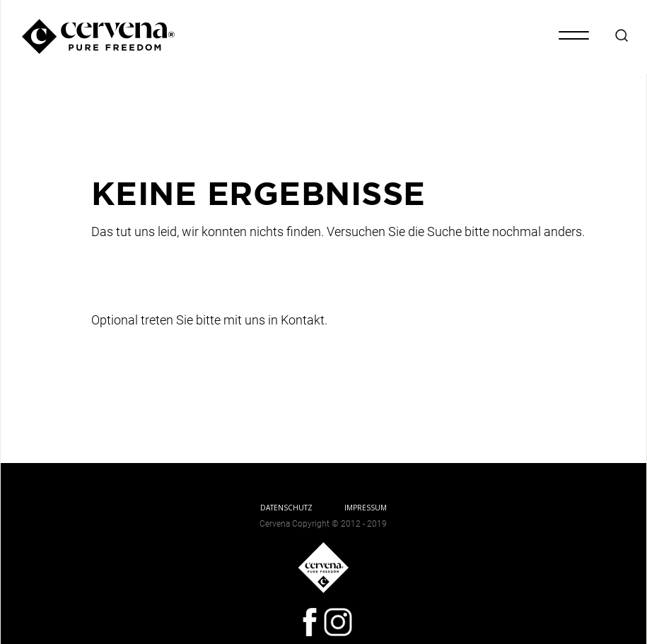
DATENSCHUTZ (286, 508)
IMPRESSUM (366, 508)
